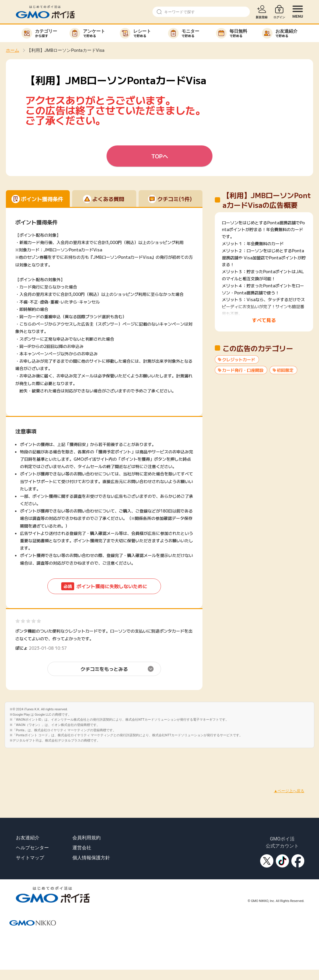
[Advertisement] (107, 761)
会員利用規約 (87, 838)
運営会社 (82, 848)
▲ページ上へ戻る (289, 791)
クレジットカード (239, 359)
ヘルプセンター (32, 848)
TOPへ (160, 156)
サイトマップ (30, 858)
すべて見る (264, 320)
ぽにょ (21, 648)
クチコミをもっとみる (104, 669)
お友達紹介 (28, 838)
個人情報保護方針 (91, 858)
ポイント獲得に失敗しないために (104, 586)
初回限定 (285, 370)
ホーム (13, 50)
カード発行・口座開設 (243, 370)
